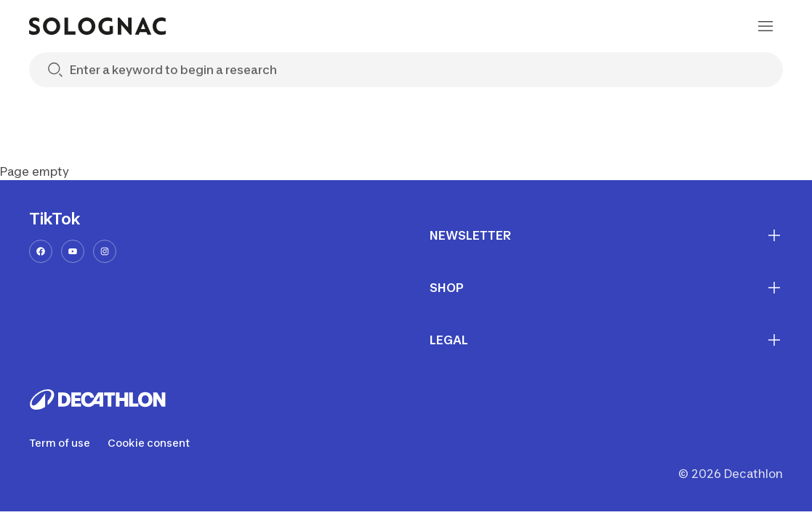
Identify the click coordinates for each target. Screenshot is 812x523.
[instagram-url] (105, 251)
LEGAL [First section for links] (607, 340)
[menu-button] (765, 26)
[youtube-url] (73, 251)
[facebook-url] (41, 251)
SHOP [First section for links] (607, 288)
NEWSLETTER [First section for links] (607, 235)
